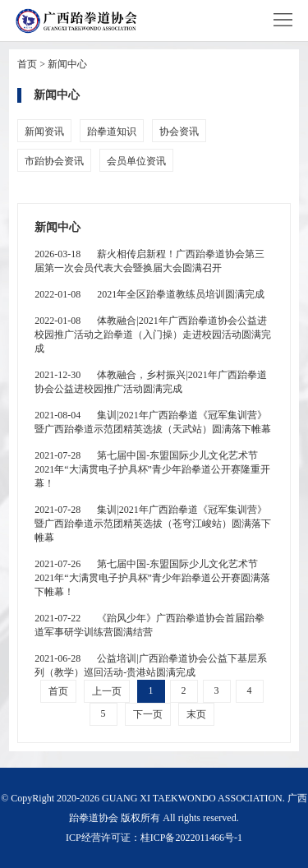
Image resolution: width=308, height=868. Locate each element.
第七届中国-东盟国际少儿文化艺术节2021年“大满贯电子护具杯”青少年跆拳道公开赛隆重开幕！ (152, 469)
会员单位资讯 (136, 161)
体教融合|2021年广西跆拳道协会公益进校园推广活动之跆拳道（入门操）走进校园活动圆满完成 (153, 335)
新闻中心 (67, 64)
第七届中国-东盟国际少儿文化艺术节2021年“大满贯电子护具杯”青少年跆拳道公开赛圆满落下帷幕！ (152, 578)
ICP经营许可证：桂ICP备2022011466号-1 (154, 838)
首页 (27, 64)
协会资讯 (179, 132)
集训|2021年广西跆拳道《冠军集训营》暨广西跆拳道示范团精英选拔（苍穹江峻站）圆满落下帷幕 (153, 524)
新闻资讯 (44, 132)
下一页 (148, 714)
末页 (196, 714)
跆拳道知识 (112, 132)
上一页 (107, 691)
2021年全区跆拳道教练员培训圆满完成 (149, 294)
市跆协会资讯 (54, 161)
